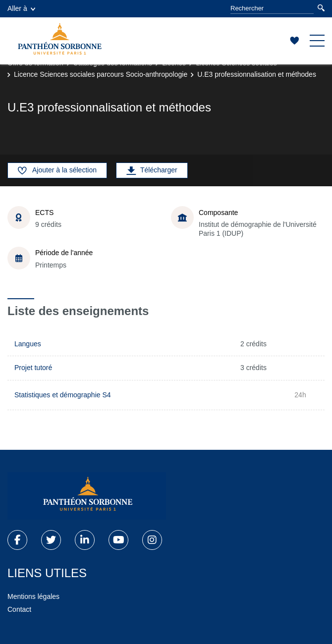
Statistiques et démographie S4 (63, 395)
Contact (19, 609)
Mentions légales (33, 596)
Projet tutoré (33, 368)
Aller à (21, 8)
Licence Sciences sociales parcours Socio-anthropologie (101, 74)
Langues (28, 344)
